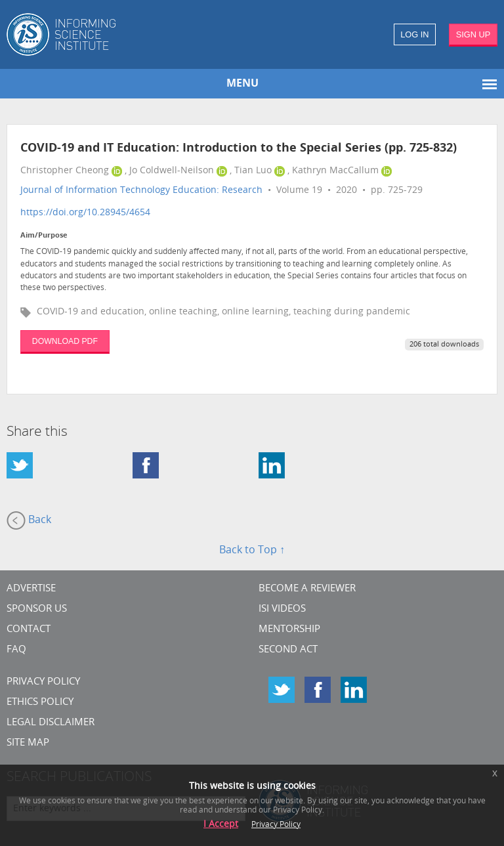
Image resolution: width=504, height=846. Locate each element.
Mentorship (289, 630)
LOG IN (414, 34)
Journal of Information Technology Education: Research (141, 191)
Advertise (31, 589)
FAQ (16, 650)
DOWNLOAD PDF (65, 341)
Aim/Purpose (44, 236)
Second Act (288, 650)
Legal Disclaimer (51, 723)
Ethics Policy (40, 703)
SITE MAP (28, 743)
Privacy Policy (43, 682)
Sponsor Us (37, 609)
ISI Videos (282, 609)
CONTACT (29, 630)
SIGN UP (473, 34)
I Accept (221, 825)
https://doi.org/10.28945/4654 (85, 213)
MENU (242, 84)
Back (29, 520)
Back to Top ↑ (252, 551)
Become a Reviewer (307, 589)
